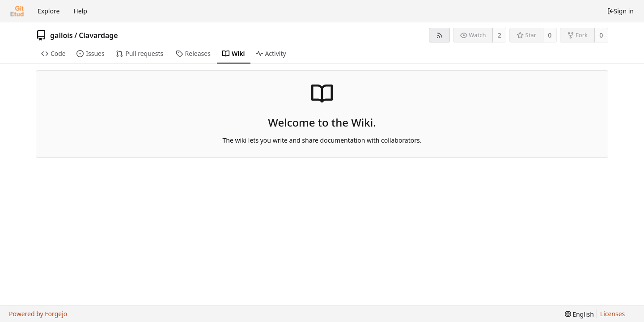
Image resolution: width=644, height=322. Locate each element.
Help (80, 11)
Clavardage (98, 35)
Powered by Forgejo (38, 314)
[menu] (579, 314)
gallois (61, 35)
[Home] (17, 11)
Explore (49, 11)
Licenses (613, 314)
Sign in (620, 11)
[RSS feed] (439, 35)
